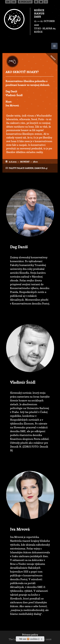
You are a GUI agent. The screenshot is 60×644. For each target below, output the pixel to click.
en (8, 2)
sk (14, 2)
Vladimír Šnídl (14, 95)
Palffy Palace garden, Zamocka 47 (28, 168)
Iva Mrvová (12, 105)
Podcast (25, 2)
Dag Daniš (11, 91)
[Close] (42, 638)
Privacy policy (30, 635)
